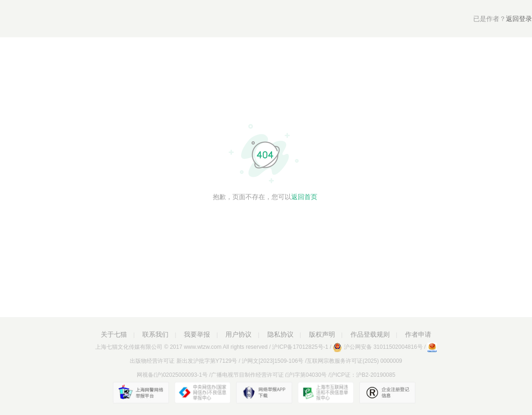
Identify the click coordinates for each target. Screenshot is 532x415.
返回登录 (503, 19)
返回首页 (304, 197)
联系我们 (155, 334)
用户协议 (238, 334)
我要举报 (197, 334)
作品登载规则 (370, 334)
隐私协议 (280, 334)
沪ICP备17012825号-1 (300, 347)
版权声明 (322, 334)
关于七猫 (114, 334)
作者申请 (418, 334)
